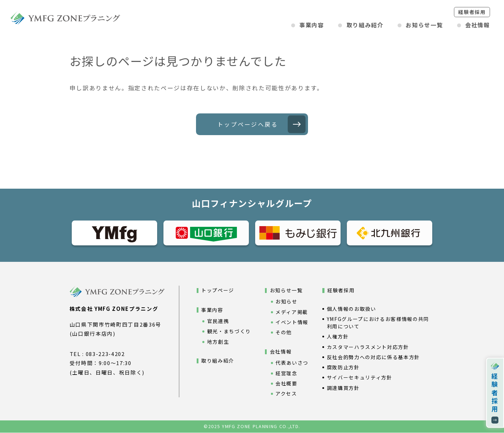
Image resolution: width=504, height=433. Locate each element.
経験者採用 (472, 12)
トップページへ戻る (248, 124)
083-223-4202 (105, 354)
